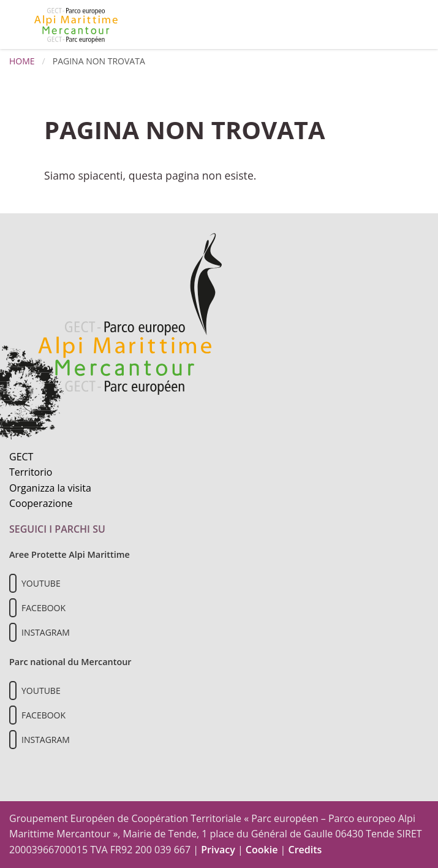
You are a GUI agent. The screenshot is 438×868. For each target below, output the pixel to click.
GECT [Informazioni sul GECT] (21, 457)
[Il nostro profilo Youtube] (13, 583)
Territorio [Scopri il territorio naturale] (31, 472)
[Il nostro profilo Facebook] (13, 608)
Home (22, 61)
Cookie (262, 850)
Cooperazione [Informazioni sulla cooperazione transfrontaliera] (41, 503)
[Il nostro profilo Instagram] (13, 632)
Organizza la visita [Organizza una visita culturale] (50, 488)
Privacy (218, 850)
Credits (305, 850)
